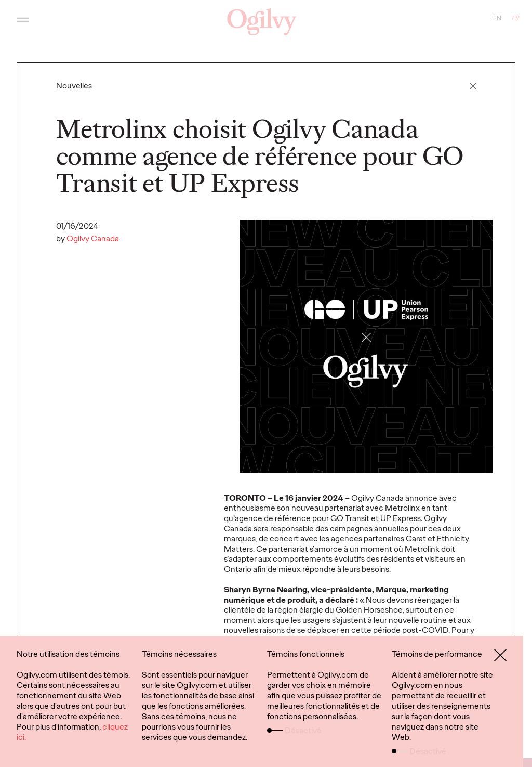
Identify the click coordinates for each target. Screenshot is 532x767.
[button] (473, 86)
